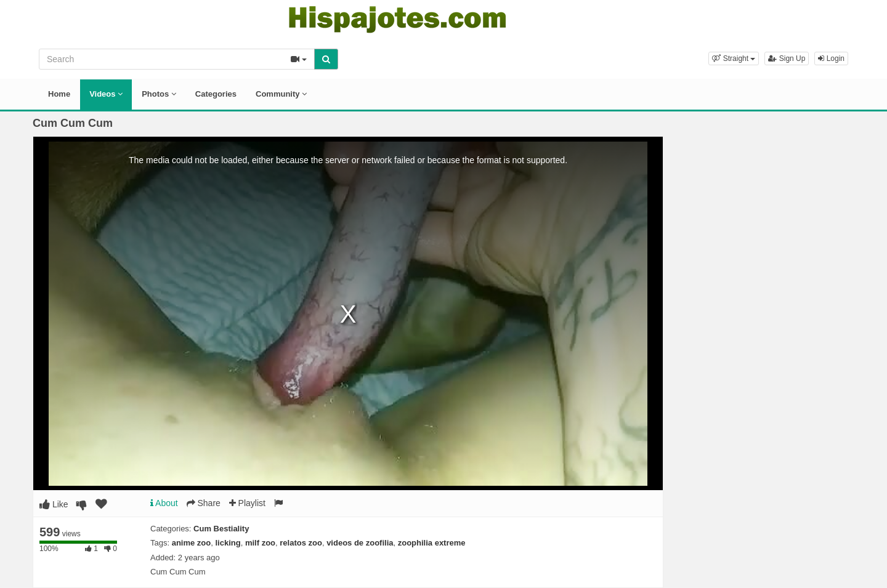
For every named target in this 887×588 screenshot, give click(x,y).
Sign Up (787, 58)
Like (54, 504)
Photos (159, 94)
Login (831, 58)
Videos (106, 94)
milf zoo (260, 543)
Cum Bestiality (221, 529)
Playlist (247, 503)
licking (228, 543)
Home (59, 94)
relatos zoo (301, 543)
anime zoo (192, 543)
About (164, 503)
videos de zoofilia (360, 543)
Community (281, 94)
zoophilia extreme (432, 543)
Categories (216, 94)
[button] (734, 58)
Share (204, 503)
